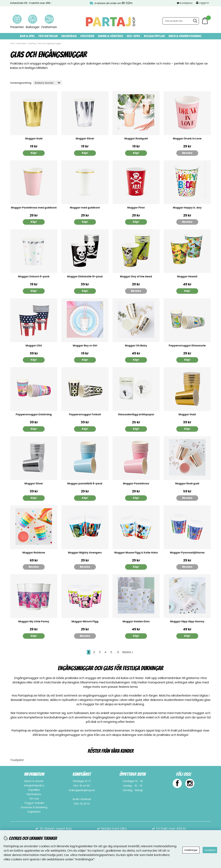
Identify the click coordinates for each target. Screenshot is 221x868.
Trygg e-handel (34, 803)
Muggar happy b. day (187, 208)
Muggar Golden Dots (136, 622)
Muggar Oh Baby (136, 346)
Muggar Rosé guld (187, 484)
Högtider (87, 36)
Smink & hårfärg (110, 36)
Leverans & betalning (34, 807)
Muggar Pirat (136, 208)
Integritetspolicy (34, 786)
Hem (12, 44)
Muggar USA (34, 346)
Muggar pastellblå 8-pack (85, 484)
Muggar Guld (34, 139)
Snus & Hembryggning (185, 36)
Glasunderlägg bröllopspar (136, 415)
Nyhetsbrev (34, 794)
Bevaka (187, 153)
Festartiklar (48, 36)
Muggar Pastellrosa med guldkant (34, 208)
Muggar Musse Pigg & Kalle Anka (136, 553)
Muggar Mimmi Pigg (85, 622)
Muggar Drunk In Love (187, 139)
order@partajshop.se (82, 790)
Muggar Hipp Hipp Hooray (187, 622)
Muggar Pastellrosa (136, 484)
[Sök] (181, 21)
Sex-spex (133, 36)
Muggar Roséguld (136, 139)
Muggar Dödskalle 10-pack (85, 277)
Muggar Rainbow (34, 553)
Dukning (32, 44)
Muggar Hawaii (187, 277)
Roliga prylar (154, 36)
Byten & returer (34, 781)
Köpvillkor (34, 790)
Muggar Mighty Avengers (85, 553)
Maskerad (69, 36)
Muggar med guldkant (85, 208)
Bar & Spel (27, 36)
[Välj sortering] (47, 83)
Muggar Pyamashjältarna (187, 553)
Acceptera (210, 850)
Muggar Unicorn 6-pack (34, 277)
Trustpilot (17, 760)
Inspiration (34, 812)
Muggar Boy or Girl (85, 346)
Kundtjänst (186, 3)
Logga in (202, 3)
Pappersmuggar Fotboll (85, 415)
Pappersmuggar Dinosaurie (187, 346)
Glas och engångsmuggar (50, 44)
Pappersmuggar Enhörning (34, 415)
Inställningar (191, 850)
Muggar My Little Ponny (34, 622)
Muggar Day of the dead (136, 277)
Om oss (34, 799)
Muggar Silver (85, 139)
